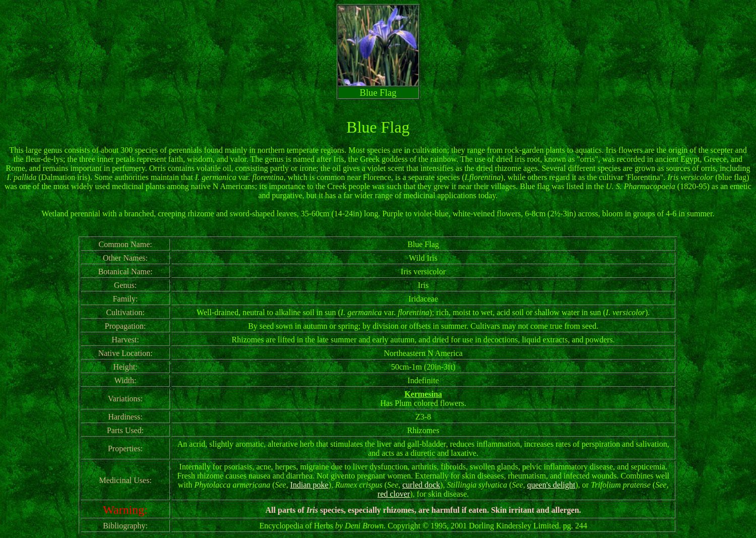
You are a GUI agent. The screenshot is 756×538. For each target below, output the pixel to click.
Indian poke (309, 485)
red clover (394, 494)
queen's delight (551, 485)
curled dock (421, 485)
